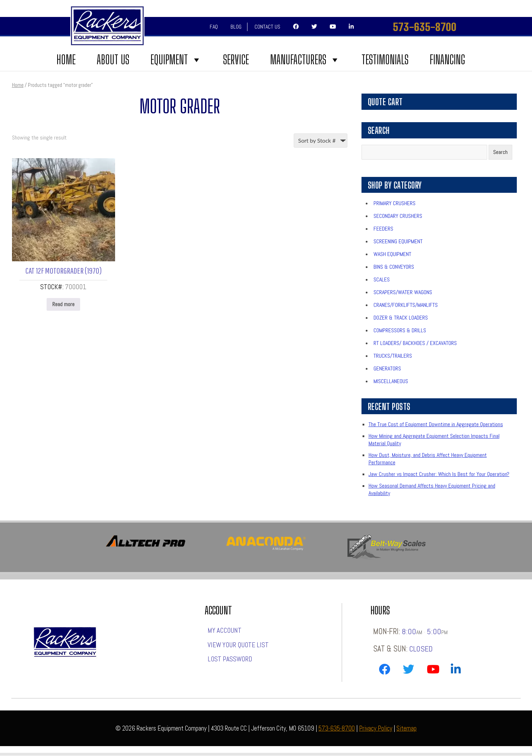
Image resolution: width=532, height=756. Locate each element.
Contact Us (267, 27)
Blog (236, 27)
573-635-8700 (425, 27)
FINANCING (447, 60)
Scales (382, 279)
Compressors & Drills (400, 330)
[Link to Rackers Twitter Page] (408, 671)
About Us (113, 60)
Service (236, 60)
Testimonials (385, 60)
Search (500, 152)
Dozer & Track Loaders (401, 318)
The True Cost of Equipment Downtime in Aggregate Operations (436, 424)
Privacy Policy (376, 728)
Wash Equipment (392, 254)
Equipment (176, 60)
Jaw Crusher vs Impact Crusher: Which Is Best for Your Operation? (439, 474)
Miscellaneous (391, 381)
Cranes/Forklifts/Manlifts (406, 305)
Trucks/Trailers (393, 356)
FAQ (214, 27)
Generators (387, 368)
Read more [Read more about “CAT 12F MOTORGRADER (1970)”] (63, 304)
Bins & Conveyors (394, 267)
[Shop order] (321, 141)
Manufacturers (305, 60)
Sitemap (407, 728)
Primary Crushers (394, 203)
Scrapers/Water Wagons (403, 292)
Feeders (383, 229)
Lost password (230, 659)
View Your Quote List (238, 645)
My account (225, 630)
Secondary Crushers (398, 216)
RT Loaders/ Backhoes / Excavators (415, 343)
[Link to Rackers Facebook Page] (384, 671)
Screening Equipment (398, 241)
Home (66, 60)
